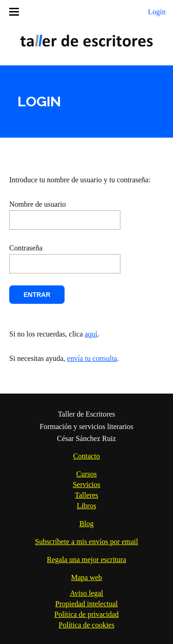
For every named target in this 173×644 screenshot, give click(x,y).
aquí (91, 334)
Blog (86, 524)
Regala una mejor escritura (87, 560)
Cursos (86, 474)
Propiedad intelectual (87, 604)
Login (157, 12)
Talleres (86, 495)
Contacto (87, 456)
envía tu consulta (92, 358)
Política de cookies (86, 625)
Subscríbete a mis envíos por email (87, 542)
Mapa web (86, 577)
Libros (87, 506)
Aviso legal (86, 593)
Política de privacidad (87, 614)
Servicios (87, 484)
